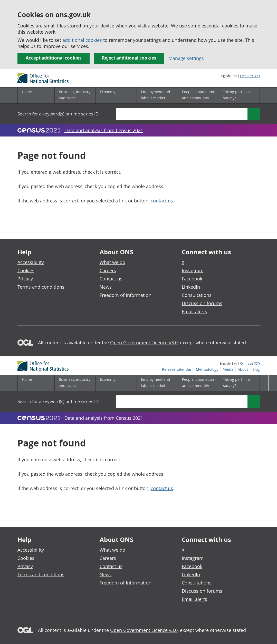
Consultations (197, 295)
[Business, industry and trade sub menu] (75, 95)
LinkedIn (191, 287)
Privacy (25, 279)
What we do (112, 262)
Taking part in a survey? (236, 95)
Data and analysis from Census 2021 (104, 130)
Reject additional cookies (129, 58)
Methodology (207, 82)
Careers (108, 270)
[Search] (254, 114)
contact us (162, 201)
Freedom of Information (126, 295)
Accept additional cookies (54, 58)
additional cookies (82, 40)
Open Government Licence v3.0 (144, 343)
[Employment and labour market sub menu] (157, 95)
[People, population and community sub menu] (198, 95)
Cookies (26, 270)
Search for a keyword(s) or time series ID (58, 114)
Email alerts (194, 311)
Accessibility (31, 262)
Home (27, 92)
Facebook (192, 279)
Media (228, 82)
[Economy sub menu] (116, 95)
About (243, 82)
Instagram (193, 270)
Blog (256, 82)
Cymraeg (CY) (250, 76)
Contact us (111, 279)
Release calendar (177, 82)
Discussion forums (202, 303)
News (106, 287)
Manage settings (186, 58)
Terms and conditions (41, 287)
